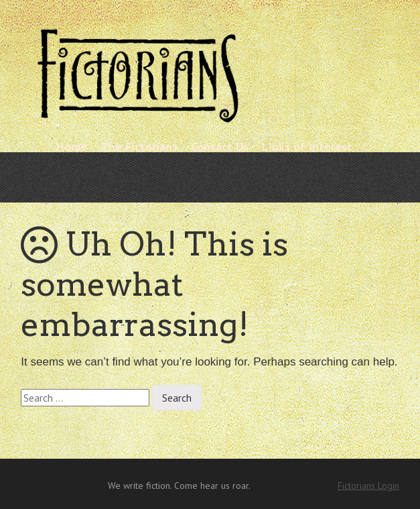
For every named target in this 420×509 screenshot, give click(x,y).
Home (72, 147)
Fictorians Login (368, 486)
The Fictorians (139, 147)
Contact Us (220, 147)
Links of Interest (307, 147)
